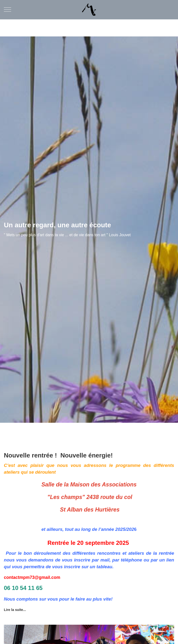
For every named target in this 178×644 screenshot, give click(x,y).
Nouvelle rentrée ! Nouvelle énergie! (61, 455)
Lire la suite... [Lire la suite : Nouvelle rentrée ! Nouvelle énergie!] (15, 610)
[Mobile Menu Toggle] (7, 10)
